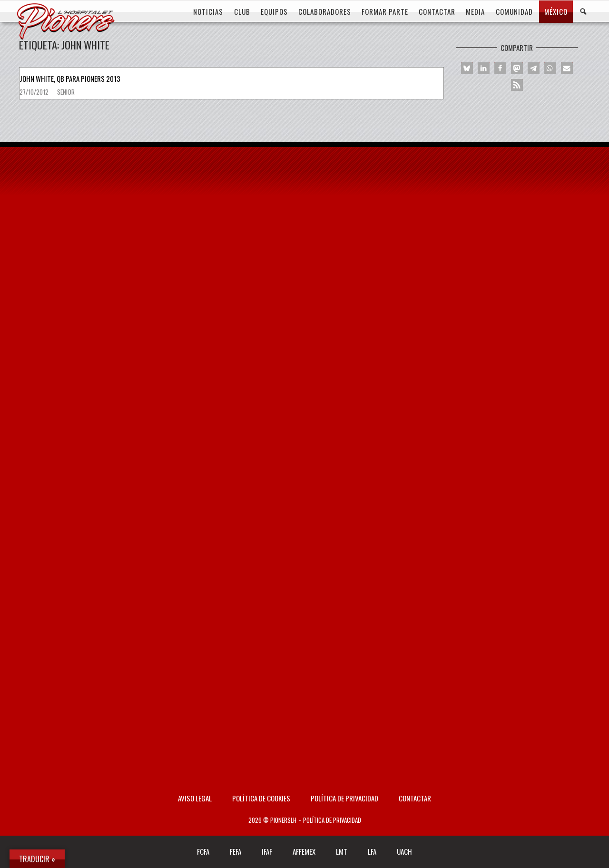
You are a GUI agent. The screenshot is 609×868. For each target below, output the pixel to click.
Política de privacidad (344, 798)
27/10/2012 (35, 92)
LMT (342, 851)
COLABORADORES (325, 11)
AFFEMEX (304, 851)
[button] (467, 68)
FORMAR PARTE (385, 11)
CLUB (242, 11)
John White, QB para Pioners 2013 (70, 78)
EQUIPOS (274, 11)
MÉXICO (556, 11)
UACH (404, 851)
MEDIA (475, 11)
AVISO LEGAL (195, 798)
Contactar (415, 798)
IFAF (267, 851)
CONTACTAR (437, 11)
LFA (372, 851)
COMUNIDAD (514, 11)
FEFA (236, 851)
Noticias (208, 11)
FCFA (203, 851)
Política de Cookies (261, 798)
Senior (66, 92)
